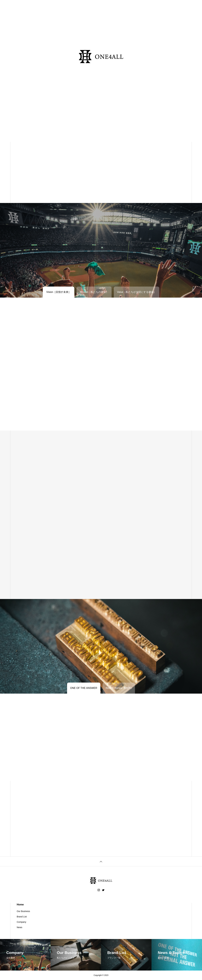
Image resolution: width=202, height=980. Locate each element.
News (19, 927)
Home (20, 905)
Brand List (22, 917)
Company (21, 922)
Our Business (23, 911)
